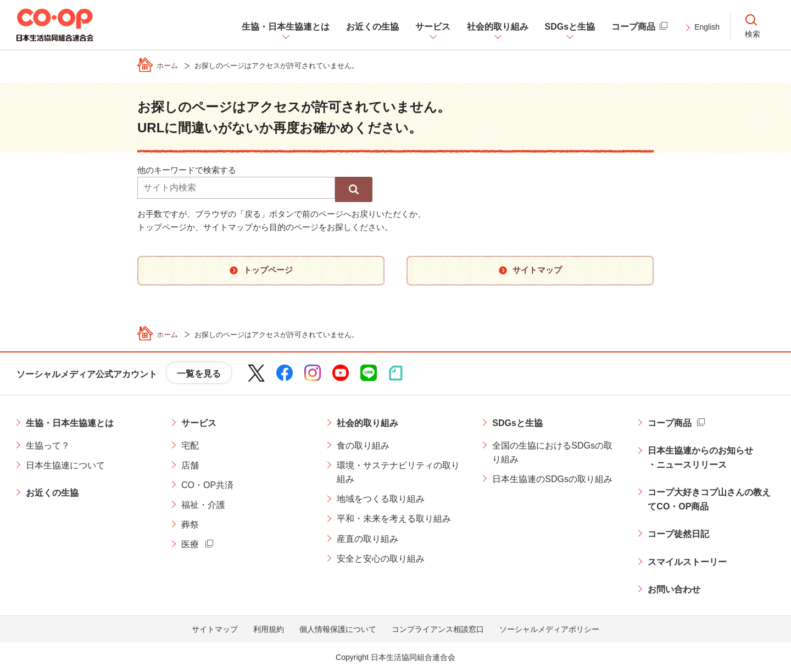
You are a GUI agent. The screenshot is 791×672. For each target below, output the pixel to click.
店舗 (190, 465)
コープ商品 (670, 423)
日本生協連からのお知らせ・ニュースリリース (700, 458)
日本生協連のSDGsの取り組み (552, 479)
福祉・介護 (203, 505)
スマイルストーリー (687, 562)
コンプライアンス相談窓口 (438, 629)
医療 (190, 544)
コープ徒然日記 (678, 534)
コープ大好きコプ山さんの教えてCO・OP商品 (709, 499)
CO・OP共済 (207, 485)
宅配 (190, 446)
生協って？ (48, 446)
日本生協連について (65, 465)
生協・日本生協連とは (70, 423)
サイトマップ (215, 629)
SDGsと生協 (517, 423)
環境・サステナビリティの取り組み (398, 472)
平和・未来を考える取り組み (394, 519)
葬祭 (190, 525)
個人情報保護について (338, 629)
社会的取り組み (367, 423)
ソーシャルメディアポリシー (549, 629)
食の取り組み (363, 446)
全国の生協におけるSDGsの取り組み (552, 453)
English (707, 27)
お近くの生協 (52, 493)
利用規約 (269, 629)
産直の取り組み (367, 539)
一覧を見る (199, 374)
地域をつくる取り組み (381, 499)
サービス (199, 423)
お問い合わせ (674, 589)
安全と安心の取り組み (381, 559)
